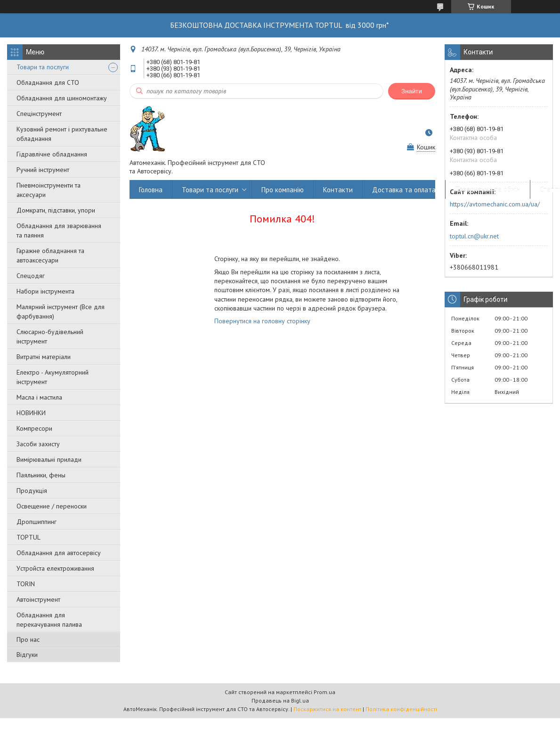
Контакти (338, 190)
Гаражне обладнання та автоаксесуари (50, 255)
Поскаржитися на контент (327, 709)
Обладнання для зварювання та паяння (59, 230)
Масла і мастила (39, 397)
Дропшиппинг (37, 522)
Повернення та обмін (488, 190)
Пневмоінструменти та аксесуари (49, 190)
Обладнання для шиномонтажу (62, 98)
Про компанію (283, 190)
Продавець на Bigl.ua (280, 700)
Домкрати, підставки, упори (56, 210)
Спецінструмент (39, 114)
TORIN (26, 584)
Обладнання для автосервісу (59, 553)
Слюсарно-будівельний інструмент (50, 336)
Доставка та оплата (404, 190)
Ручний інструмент (43, 170)
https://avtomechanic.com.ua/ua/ (495, 204)
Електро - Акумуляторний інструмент (53, 377)
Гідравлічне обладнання (52, 154)
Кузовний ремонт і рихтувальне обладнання (62, 134)
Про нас (28, 639)
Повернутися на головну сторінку (262, 321)
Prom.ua (325, 692)
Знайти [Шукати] (412, 91)
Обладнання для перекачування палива (49, 620)
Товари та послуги (43, 67)
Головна (151, 190)
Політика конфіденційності (401, 709)
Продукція (32, 491)
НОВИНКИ (31, 413)
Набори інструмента (45, 291)
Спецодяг (31, 276)
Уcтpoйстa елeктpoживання (55, 568)
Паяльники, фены (41, 475)
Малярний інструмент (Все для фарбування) (61, 311)
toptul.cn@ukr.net (474, 236)
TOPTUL (28, 537)
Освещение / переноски (52, 506)
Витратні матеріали (44, 357)
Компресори (34, 428)
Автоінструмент (38, 599)
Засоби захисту (38, 444)
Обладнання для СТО (48, 82)
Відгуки (27, 655)
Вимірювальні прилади (49, 459)
